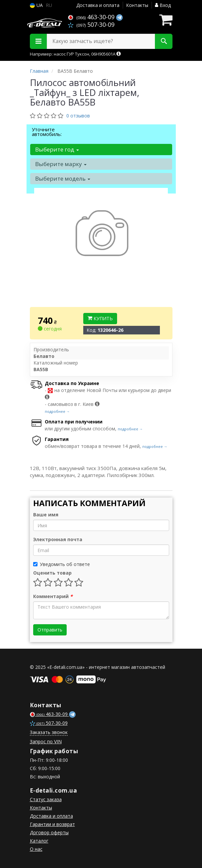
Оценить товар (52, 573)
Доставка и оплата (98, 5)
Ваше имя (46, 515)
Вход (163, 5)
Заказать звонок (49, 732)
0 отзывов (78, 116)
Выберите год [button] (57, 149)
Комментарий (53, 596)
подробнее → (57, 411)
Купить (100, 318)
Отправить (50, 630)
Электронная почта (58, 539)
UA (36, 5)
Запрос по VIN (46, 741)
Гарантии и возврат (52, 824)
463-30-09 (92, 17)
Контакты (137, 5)
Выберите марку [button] (61, 164)
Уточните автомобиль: (47, 132)
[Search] (164, 41)
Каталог (39, 841)
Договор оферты (49, 832)
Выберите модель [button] (63, 178)
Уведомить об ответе (62, 564)
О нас (36, 849)
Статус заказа (46, 799)
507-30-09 (91, 24)
